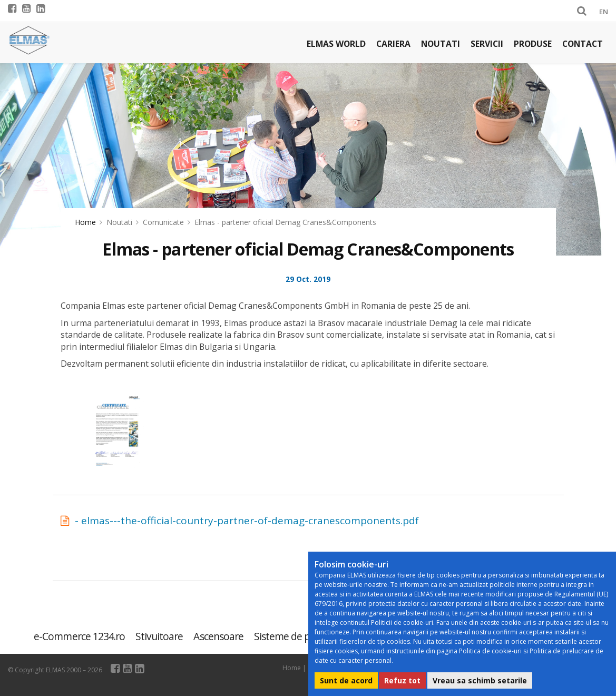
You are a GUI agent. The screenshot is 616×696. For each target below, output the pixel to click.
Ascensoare (218, 636)
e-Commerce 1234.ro (79, 636)
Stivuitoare (159, 636)
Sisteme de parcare (296, 636)
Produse (533, 44)
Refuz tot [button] (402, 680)
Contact (583, 44)
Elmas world (336, 44)
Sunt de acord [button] (346, 680)
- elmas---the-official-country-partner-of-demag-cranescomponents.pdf (247, 521)
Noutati (441, 44)
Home (85, 222)
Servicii (487, 44)
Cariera (393, 44)
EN (604, 12)
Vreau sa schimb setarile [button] (480, 680)
